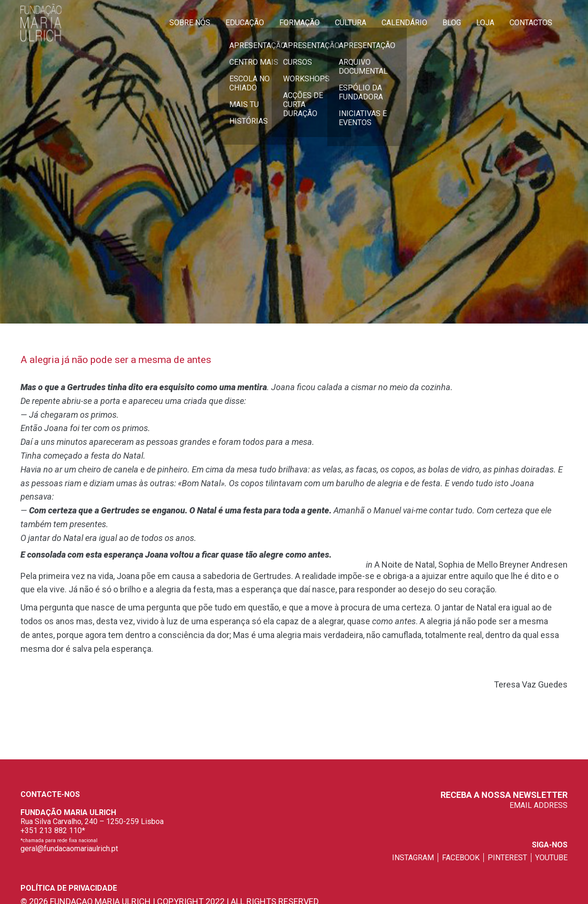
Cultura (351, 23)
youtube (551, 858)
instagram (413, 858)
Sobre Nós (190, 23)
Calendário (404, 23)
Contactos (531, 23)
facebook (461, 858)
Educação (245, 23)
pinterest (507, 858)
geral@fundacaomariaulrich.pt (69, 849)
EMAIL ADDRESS (539, 805)
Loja (485, 23)
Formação (299, 23)
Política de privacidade (69, 888)
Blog (452, 23)
